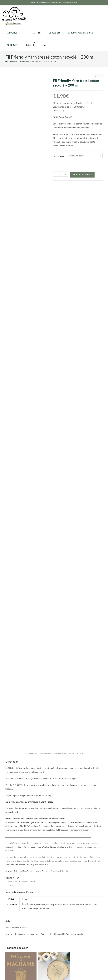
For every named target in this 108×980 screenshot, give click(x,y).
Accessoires (44, 797)
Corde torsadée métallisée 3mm (87, 800)
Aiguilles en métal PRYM (54, 800)
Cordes (78, 797)
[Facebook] (6, 882)
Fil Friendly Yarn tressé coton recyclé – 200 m (38, 61)
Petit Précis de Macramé (21, 801)
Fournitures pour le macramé (18, 797)
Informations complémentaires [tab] (57, 564)
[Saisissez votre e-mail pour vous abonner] (27, 896)
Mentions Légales (66, 883)
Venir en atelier (11, 868)
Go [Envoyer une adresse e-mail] (45, 896)
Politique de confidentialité (69, 879)
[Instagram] (12, 882)
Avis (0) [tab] (81, 564)
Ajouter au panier (82, 175)
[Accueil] (6, 61)
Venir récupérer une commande (18, 864)
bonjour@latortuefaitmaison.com (18, 844)
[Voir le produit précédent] (96, 76)
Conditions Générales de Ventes (72, 887)
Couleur (59, 156)
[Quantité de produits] (61, 174)
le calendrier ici (78, 138)
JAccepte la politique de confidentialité (22, 903)
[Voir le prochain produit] (101, 76)
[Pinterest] (19, 882)
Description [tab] (30, 564)
